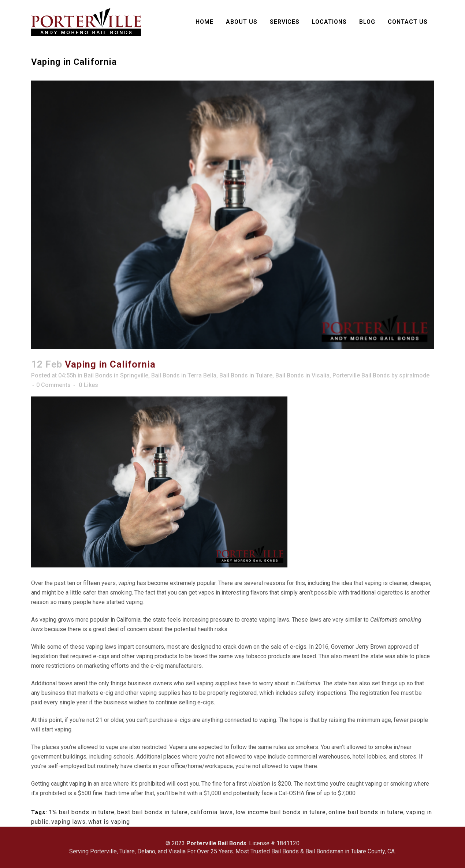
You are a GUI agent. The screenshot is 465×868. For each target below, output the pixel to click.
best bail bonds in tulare (152, 812)
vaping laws (68, 822)
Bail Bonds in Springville (116, 375)
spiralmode (414, 375)
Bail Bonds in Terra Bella (184, 375)
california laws (212, 812)
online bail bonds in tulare (366, 812)
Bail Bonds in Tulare (246, 375)
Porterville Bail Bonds (361, 375)
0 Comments (53, 385)
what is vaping (109, 822)
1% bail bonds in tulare (82, 812)
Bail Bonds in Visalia (302, 375)
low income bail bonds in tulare (281, 812)
